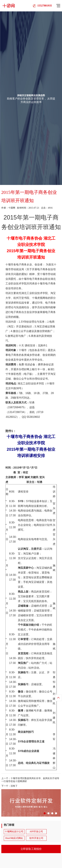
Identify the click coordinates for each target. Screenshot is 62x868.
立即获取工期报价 (31, 849)
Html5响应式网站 (14, 838)
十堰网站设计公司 (14, 832)
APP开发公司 (36, 832)
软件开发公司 (36, 838)
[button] (45, 813)
